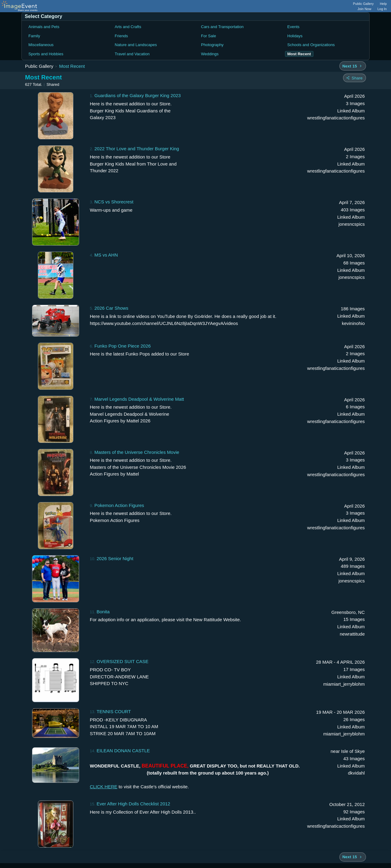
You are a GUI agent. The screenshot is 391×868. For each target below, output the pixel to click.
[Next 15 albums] (353, 66)
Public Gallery (364, 4)
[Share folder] (354, 78)
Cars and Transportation (222, 27)
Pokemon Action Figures (119, 505)
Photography (212, 45)
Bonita (103, 612)
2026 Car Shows (111, 308)
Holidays (295, 36)
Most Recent (72, 66)
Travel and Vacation (132, 54)
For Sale (208, 36)
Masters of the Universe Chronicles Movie (137, 452)
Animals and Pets (44, 27)
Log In (382, 9)
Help (383, 4)
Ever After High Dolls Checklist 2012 (133, 804)
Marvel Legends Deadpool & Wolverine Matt (139, 399)
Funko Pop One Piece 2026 (122, 346)
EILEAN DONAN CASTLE (123, 751)
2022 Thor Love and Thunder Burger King (137, 149)
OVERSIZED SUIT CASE (122, 661)
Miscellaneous (41, 45)
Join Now (364, 9)
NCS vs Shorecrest (114, 202)
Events (294, 27)
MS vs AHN (106, 255)
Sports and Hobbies (46, 54)
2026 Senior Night (115, 558)
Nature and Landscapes (136, 45)
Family (34, 36)
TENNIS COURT (114, 711)
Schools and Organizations (311, 45)
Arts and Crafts (128, 27)
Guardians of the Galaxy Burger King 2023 (138, 95)
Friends (121, 36)
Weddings (210, 54)
